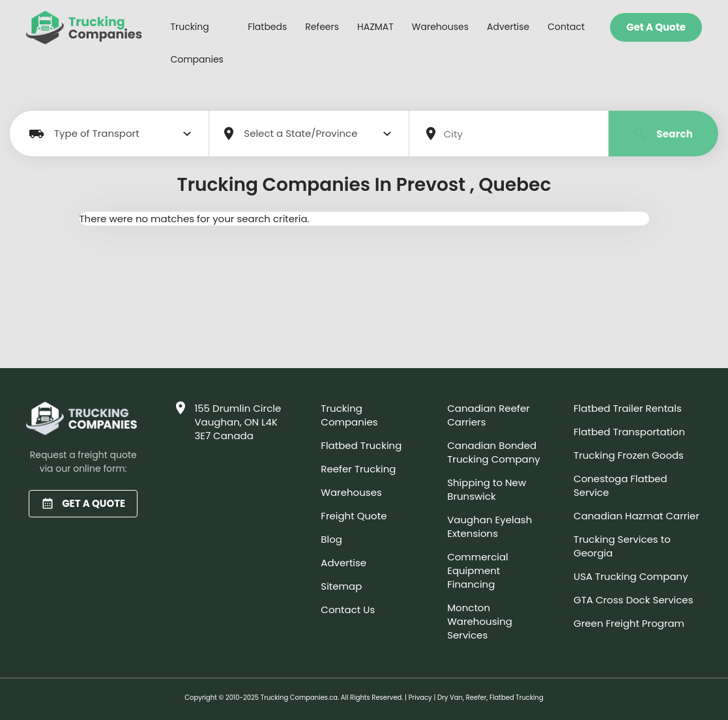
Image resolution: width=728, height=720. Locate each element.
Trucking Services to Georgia (622, 546)
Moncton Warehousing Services (480, 621)
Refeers (322, 27)
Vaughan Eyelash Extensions (489, 526)
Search (664, 134)
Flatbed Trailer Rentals (628, 408)
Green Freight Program (629, 623)
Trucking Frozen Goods (629, 455)
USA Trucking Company (631, 576)
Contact (566, 27)
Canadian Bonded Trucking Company (494, 452)
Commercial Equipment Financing (478, 570)
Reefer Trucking (358, 469)
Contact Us (348, 610)
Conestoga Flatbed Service (620, 485)
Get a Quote (656, 27)
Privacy (420, 698)
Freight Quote (354, 516)
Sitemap (341, 586)
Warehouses (440, 27)
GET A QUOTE (83, 503)
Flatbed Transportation (629, 432)
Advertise (508, 27)
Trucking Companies (197, 43)
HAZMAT (375, 27)
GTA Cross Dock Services (633, 600)
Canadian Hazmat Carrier (636, 516)
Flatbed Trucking (361, 445)
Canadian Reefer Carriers (488, 415)
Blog (331, 539)
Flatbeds (267, 27)
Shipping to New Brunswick (487, 489)
